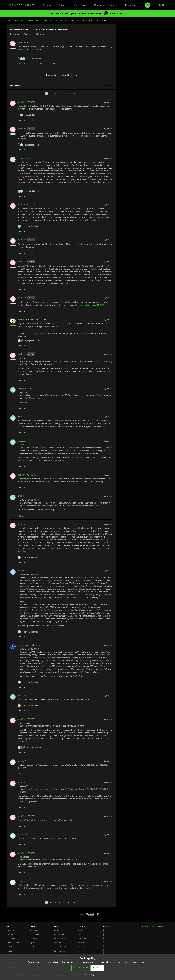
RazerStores (10, 930)
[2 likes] (28, 115)
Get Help (57, 930)
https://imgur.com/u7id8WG (92, 305)
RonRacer (22, 881)
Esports (32, 943)
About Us (81, 930)
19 (68, 93)
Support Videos (59, 951)
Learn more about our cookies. (134, 962)
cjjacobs (21, 441)
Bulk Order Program (13, 947)
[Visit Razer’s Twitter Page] (104, 943)
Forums (47, 5)
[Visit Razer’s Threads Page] (104, 939)
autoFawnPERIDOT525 (28, 102)
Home (9, 20)
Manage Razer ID (60, 947)
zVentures (81, 943)
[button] (162, 5)
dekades (21, 320)
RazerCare (58, 943)
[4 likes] (30, 59)
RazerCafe (9, 934)
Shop (7, 926)
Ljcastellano (23, 645)
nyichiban (22, 42)
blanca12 (22, 761)
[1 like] (28, 226)
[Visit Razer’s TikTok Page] (104, 951)
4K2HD (21, 417)
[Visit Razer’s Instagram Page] (104, 935)
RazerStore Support (61, 939)
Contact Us (82, 947)
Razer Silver (131, 5)
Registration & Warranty (63, 934)
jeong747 (22, 696)
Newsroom (82, 939)
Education (9, 951)
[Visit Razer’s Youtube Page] (104, 947)
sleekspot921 (24, 389)
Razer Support (42, 20)
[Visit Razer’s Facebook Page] (104, 931)
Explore (32, 926)
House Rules (80, 5)
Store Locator (10, 939)
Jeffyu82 (22, 571)
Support (62, 5)
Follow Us (105, 926)
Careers (81, 934)
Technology (34, 930)
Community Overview (24, 20)
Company (81, 926)
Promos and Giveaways (106, 5)
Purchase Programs (13, 943)
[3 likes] (30, 748)
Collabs (32, 947)
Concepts (33, 939)
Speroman (22, 835)
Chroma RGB (34, 934)
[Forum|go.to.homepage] (21, 5)
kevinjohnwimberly (26, 158)
